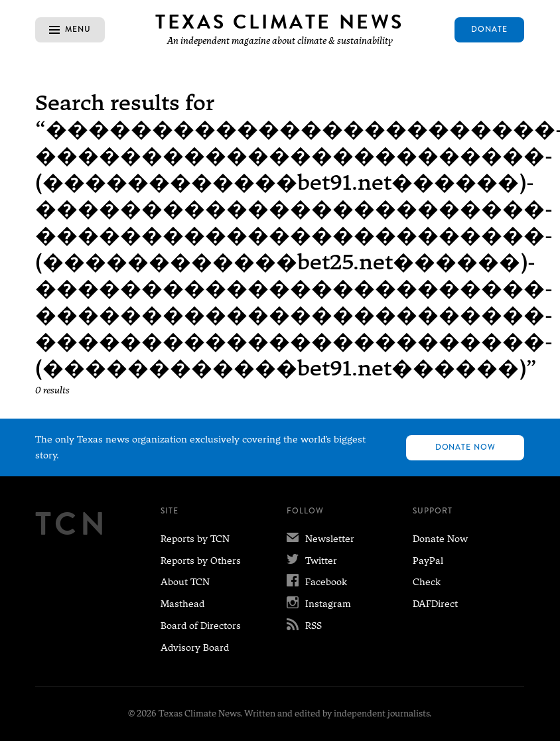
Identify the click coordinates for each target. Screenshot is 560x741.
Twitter (312, 561)
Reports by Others (201, 561)
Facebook (317, 582)
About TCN (185, 582)
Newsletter (320, 539)
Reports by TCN (195, 539)
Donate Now (466, 447)
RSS (304, 626)
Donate (489, 29)
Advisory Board (195, 647)
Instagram (319, 604)
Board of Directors (201, 626)
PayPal (428, 561)
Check (427, 582)
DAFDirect (435, 604)
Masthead (182, 604)
